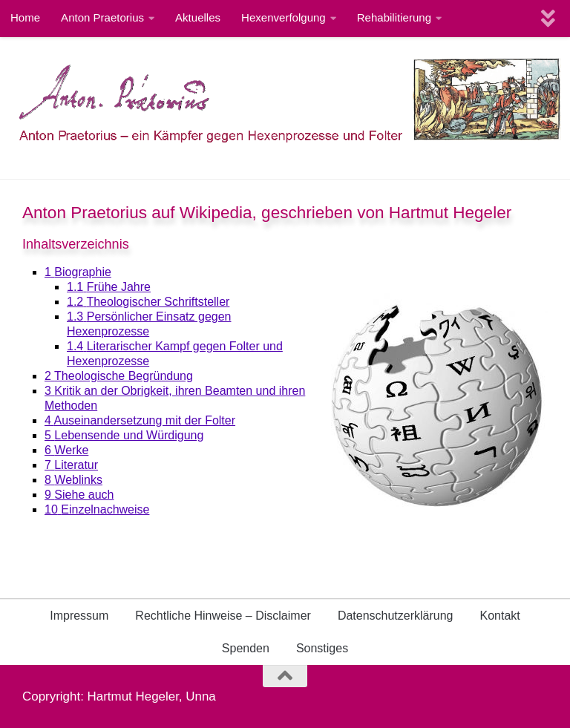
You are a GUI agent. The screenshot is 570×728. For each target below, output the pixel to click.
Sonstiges (322, 648)
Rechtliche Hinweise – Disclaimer (223, 616)
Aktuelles (198, 17)
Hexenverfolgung (284, 17)
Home (25, 17)
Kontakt (500, 616)
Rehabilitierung (394, 17)
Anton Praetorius (102, 17)
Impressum (79, 616)
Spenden (246, 648)
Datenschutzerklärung (396, 616)
